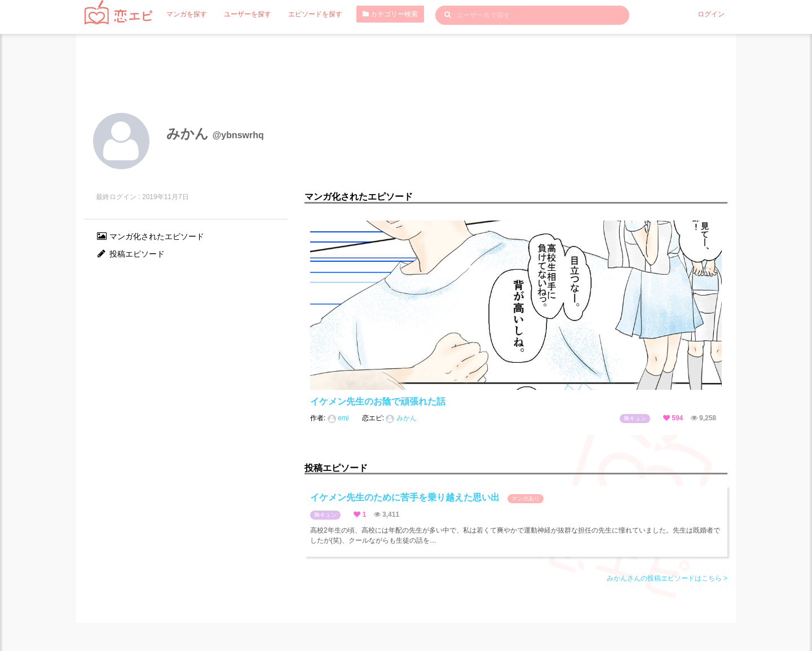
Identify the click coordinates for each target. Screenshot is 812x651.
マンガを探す (187, 14)
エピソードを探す (315, 14)
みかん (401, 418)
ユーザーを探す (248, 14)
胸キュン (635, 418)
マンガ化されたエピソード (150, 236)
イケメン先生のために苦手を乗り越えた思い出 (427, 498)
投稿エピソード (130, 254)
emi (339, 418)
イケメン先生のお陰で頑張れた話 (378, 401)
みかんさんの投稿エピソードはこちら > (667, 578)
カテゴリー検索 (390, 14)
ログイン (711, 14)
